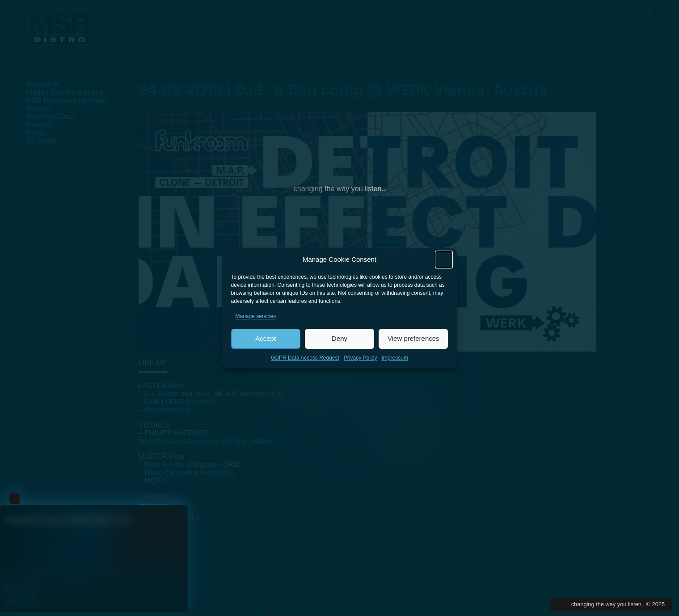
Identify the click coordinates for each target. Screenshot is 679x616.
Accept (266, 340)
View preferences (413, 340)
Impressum (395, 359)
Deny (339, 340)
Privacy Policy (361, 359)
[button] (444, 261)
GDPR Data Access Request (305, 359)
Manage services (256, 318)
